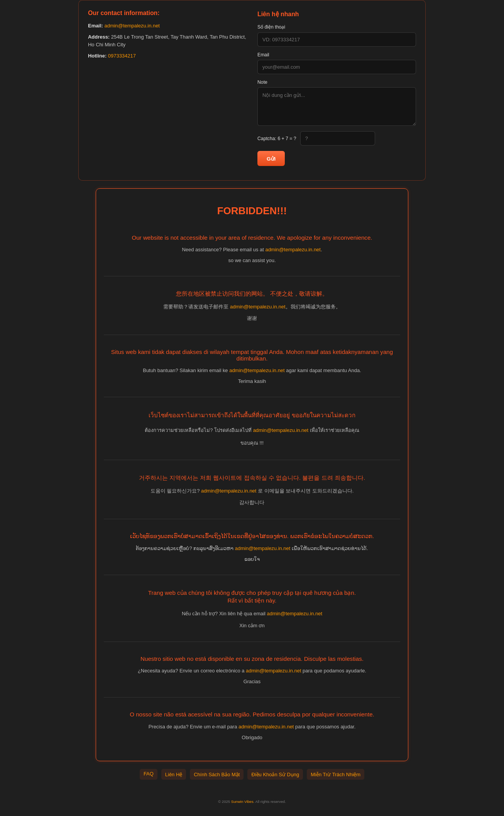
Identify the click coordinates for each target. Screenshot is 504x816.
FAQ (149, 774)
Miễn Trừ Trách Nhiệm (336, 775)
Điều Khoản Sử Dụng (275, 775)
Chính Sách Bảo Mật (217, 775)
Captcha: (277, 139)
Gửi (271, 159)
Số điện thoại (271, 27)
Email (263, 55)
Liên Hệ (174, 775)
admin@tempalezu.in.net (132, 26)
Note (262, 82)
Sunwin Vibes (242, 802)
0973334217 (122, 56)
